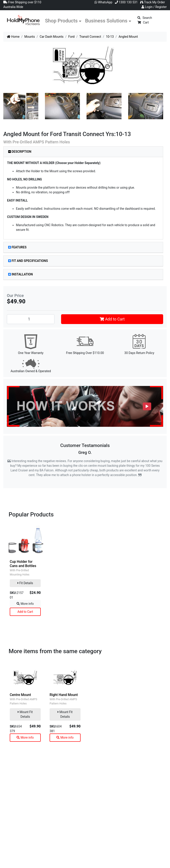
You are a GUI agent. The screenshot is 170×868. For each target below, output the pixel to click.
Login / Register (154, 7)
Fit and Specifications (28, 261)
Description (20, 152)
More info (25, 604)
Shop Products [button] (61, 21)
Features (17, 247)
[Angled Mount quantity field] (31, 319)
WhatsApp (103, 2)
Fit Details (25, 583)
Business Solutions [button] (106, 21)
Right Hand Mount (64, 695)
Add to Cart (112, 319)
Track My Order (153, 2)
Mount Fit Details (25, 714)
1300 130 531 (126, 2)
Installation (20, 274)
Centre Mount (20, 695)
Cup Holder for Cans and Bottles (23, 564)
